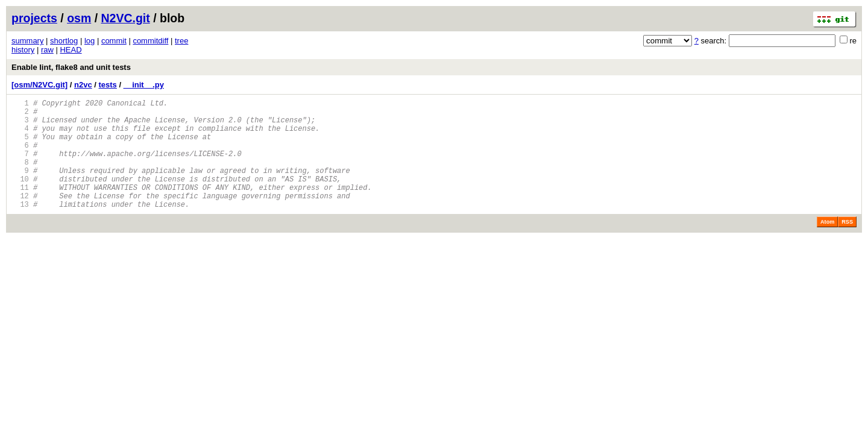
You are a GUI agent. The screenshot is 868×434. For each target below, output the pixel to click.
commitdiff (150, 41)
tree (181, 41)
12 (20, 217)
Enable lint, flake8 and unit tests (71, 67)
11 (20, 207)
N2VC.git (126, 18)
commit (114, 41)
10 (20, 197)
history (23, 50)
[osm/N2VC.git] (39, 85)
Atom (827, 245)
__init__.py (144, 85)
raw (47, 50)
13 (20, 228)
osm (79, 18)
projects (34, 18)
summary (27, 41)
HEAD (71, 50)
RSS (847, 245)
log (90, 41)
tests (108, 85)
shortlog (64, 41)
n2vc (83, 85)
